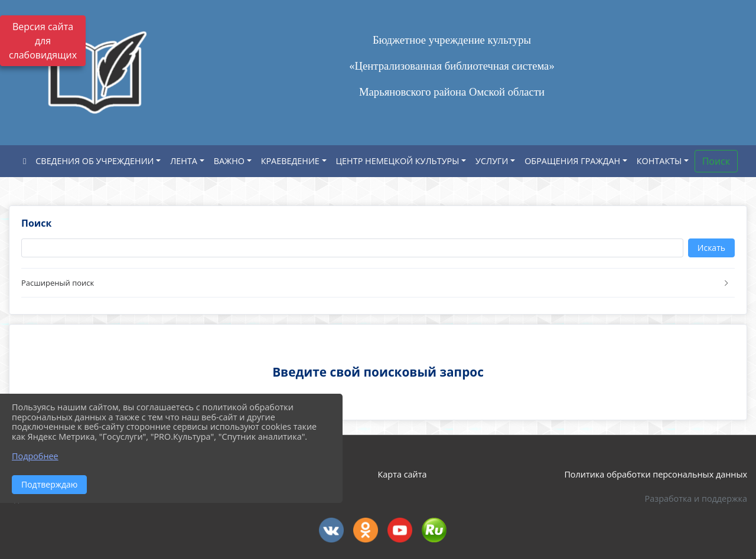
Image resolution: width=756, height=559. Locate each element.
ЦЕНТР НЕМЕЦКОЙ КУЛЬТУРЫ (398, 161)
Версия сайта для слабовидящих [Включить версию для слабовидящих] (43, 41)
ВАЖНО (229, 161)
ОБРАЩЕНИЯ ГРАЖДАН (572, 161)
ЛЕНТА (184, 161)
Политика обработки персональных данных (656, 474)
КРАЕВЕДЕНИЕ (290, 161)
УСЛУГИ (492, 161)
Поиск (716, 161)
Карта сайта (403, 474)
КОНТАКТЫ (659, 161)
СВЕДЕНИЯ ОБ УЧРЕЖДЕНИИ (94, 161)
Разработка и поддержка (696, 498)
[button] (378, 283)
